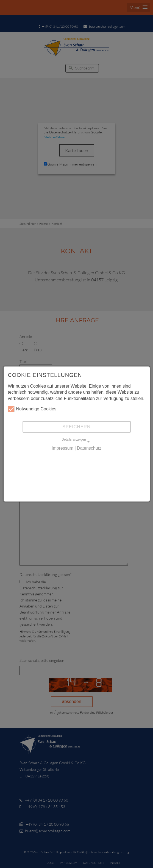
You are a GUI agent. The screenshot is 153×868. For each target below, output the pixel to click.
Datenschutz (89, 448)
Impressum (62, 448)
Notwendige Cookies (32, 409)
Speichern (76, 427)
